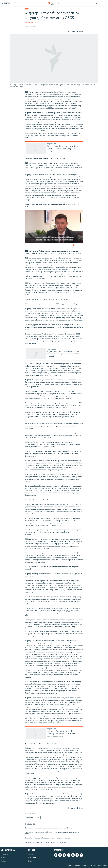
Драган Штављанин (31, 23)
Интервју (31, 861)
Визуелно (31, 854)
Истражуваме (32, 858)
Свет (27, 9)
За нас (3, 858)
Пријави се (5, 854)
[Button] (71, 31)
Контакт (4, 861)
